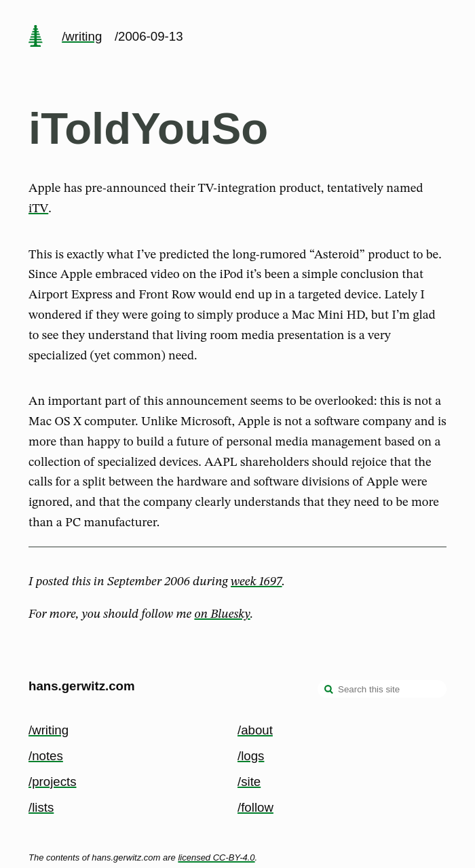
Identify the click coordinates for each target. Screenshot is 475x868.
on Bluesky (222, 614)
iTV (38, 209)
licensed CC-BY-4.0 (216, 857)
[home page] (35, 37)
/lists (41, 807)
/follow (255, 807)
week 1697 (256, 582)
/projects (53, 782)
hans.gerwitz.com (82, 686)
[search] (329, 690)
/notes (46, 756)
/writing (82, 36)
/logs (251, 756)
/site (249, 782)
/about (255, 730)
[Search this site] (382, 689)
